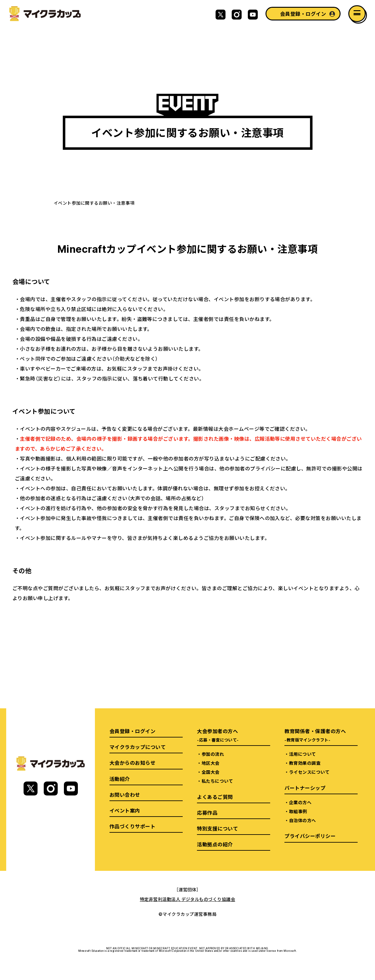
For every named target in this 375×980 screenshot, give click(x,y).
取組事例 (298, 811)
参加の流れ (213, 754)
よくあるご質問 (215, 797)
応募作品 (207, 813)
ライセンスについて (309, 772)
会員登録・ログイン (303, 14)
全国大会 (211, 772)
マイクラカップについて (138, 747)
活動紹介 (120, 779)
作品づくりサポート (132, 826)
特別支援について (217, 828)
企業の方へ (300, 802)
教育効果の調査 (305, 763)
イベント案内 (125, 810)
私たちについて (217, 781)
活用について (303, 754)
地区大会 (211, 763)
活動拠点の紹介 (215, 844)
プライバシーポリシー (310, 836)
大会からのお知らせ (132, 763)
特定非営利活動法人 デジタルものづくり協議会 (188, 899)
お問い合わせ (125, 795)
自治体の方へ (303, 820)
